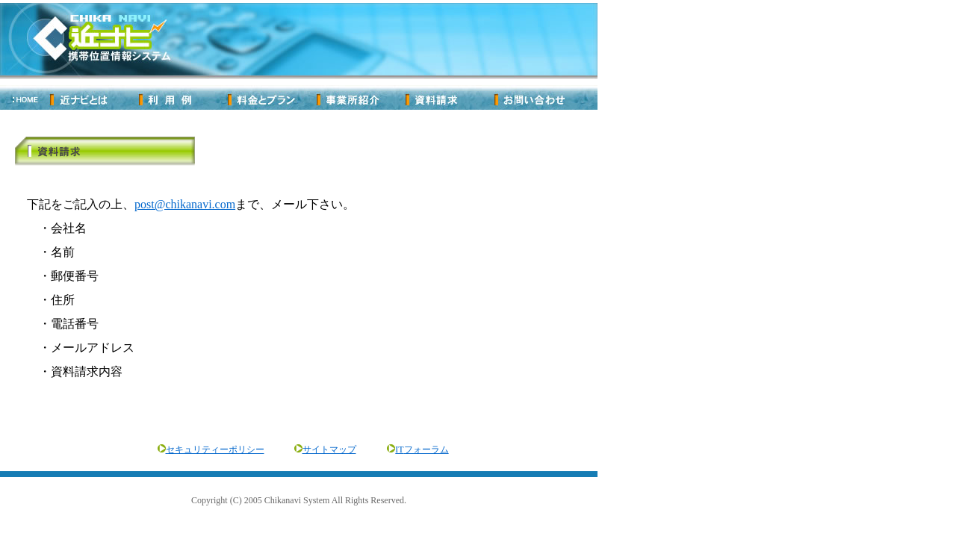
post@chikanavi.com (185, 204)
